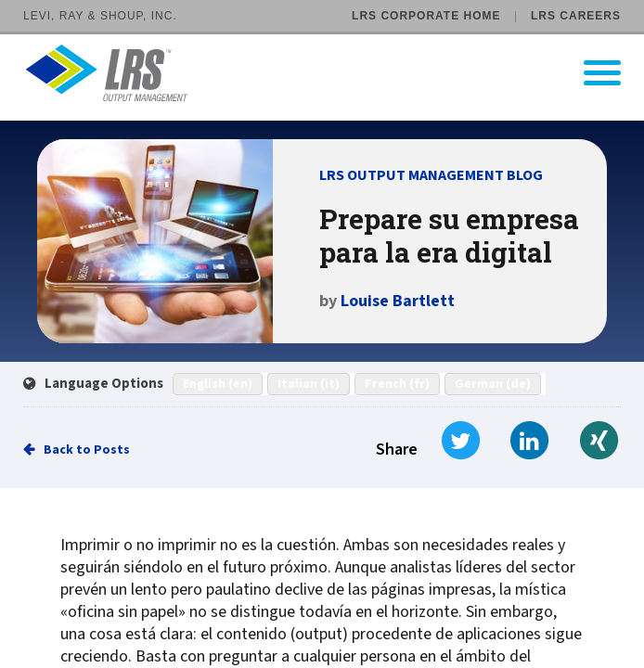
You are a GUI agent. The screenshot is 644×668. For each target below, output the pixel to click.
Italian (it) (309, 384)
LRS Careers (576, 16)
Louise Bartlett (398, 301)
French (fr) (397, 384)
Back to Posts (87, 450)
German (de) (493, 384)
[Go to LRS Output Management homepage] (334, 73)
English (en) (218, 384)
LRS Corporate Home (426, 16)
